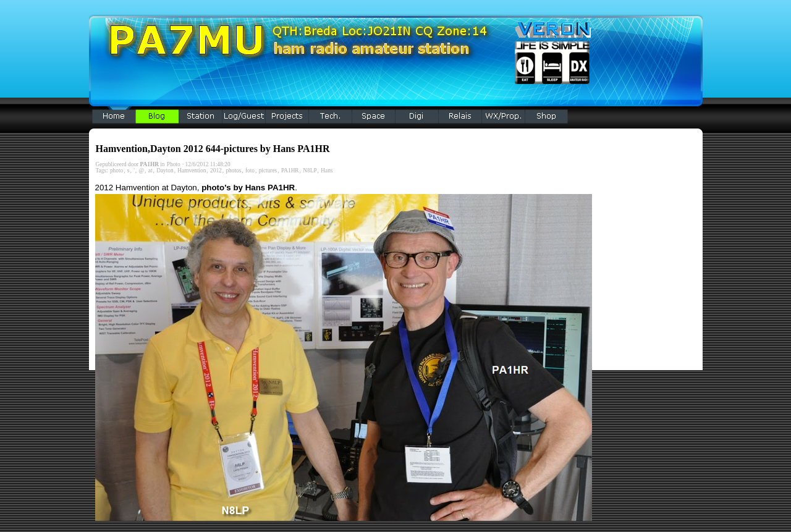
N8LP (310, 171)
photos (233, 171)
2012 (216, 171)
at (150, 171)
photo (116, 171)
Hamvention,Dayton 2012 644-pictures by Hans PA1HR (213, 149)
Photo (174, 164)
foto (250, 171)
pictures (268, 171)
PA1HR (290, 171)
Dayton (165, 171)
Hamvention (192, 171)
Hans (327, 171)
